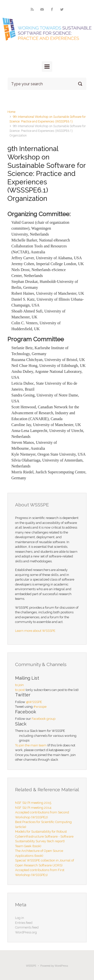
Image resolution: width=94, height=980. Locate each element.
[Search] (47, 84)
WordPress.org (26, 932)
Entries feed (24, 923)
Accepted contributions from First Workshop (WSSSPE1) (40, 872)
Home (11, 112)
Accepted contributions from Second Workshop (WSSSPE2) (42, 815)
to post (20, 690)
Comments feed (27, 927)
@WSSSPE (34, 702)
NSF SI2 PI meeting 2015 (33, 803)
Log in (20, 918)
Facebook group (44, 719)
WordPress (61, 966)
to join (19, 685)
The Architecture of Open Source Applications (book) (39, 853)
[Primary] (47, 67)
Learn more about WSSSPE (35, 631)
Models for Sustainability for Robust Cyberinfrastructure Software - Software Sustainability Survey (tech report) (44, 836)
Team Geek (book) (28, 846)
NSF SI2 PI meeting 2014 (33, 808)
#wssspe (40, 707)
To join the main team (31, 745)
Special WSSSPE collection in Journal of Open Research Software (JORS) (45, 863)
